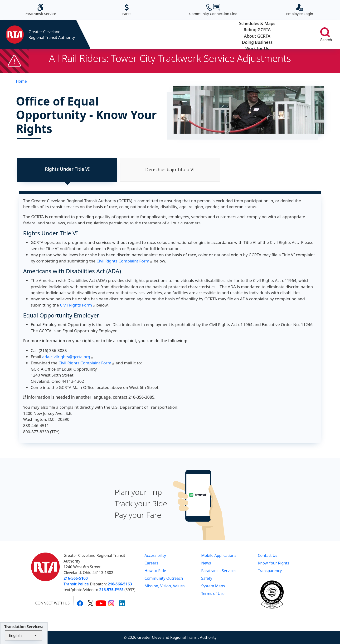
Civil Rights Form (78, 305)
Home (21, 81)
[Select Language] (24, 635)
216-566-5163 (120, 584)
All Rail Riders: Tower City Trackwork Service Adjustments (170, 58)
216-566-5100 (76, 578)
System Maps (213, 586)
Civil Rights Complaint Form (125, 261)
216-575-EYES (111, 590)
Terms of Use (213, 594)
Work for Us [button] (288, 35)
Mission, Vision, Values (165, 586)
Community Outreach (164, 578)
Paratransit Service (40, 10)
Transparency (270, 571)
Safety (207, 578)
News (206, 563)
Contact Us (267, 555)
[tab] (67, 170)
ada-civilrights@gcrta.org (68, 357)
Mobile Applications (219, 555)
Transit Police (76, 584)
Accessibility (155, 555)
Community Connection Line (213, 10)
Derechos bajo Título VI (170, 169)
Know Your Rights (273, 563)
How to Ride (155, 571)
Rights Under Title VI (67, 169)
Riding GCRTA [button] (156, 35)
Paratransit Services (219, 571)
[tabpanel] (170, 317)
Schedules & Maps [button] (112, 35)
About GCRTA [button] (200, 35)
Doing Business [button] (244, 35)
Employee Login (300, 10)
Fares (127, 10)
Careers (151, 563)
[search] (325, 32)
